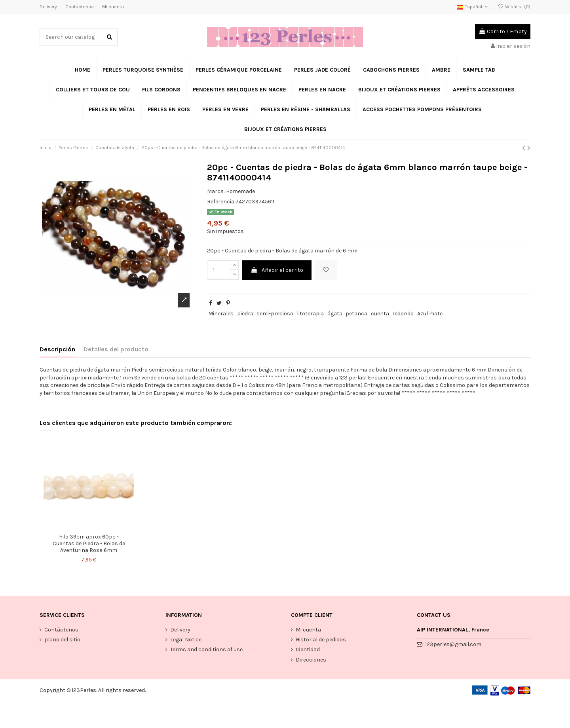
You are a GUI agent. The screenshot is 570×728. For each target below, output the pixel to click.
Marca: (216, 191)
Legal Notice (186, 640)
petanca (356, 314)
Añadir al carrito (277, 270)
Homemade (240, 191)
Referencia (221, 202)
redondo (403, 314)
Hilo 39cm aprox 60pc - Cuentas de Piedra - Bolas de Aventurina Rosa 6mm (89, 543)
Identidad (308, 649)
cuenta (380, 314)
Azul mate (430, 314)
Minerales (221, 314)
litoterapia (310, 314)
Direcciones (311, 660)
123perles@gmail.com (453, 644)
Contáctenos (80, 7)
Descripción (57, 349)
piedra (245, 314)
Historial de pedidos (321, 640)
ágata (335, 314)
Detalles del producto (116, 349)
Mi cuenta (113, 7)
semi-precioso (275, 314)
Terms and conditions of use (206, 649)
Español (473, 7)
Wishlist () (514, 7)
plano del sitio (62, 640)
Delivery (49, 7)
